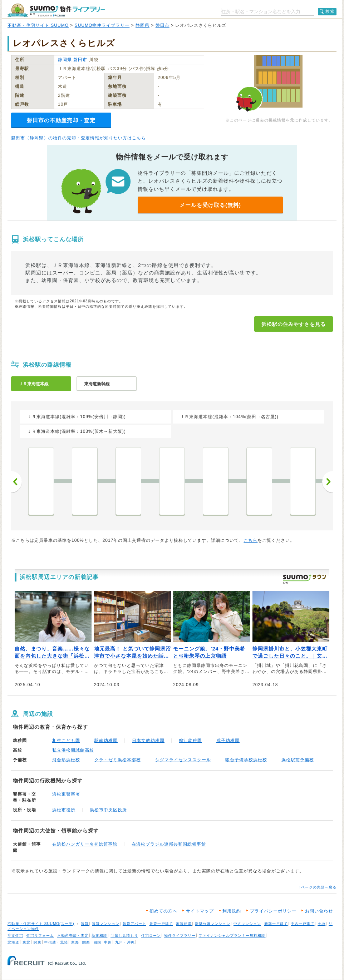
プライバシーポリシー (273, 911)
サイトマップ (200, 911)
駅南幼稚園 (106, 741)
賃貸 (85, 924)
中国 (108, 942)
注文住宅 (15, 936)
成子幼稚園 (228, 741)
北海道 (13, 942)
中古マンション (247, 924)
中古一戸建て (303, 924)
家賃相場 (184, 924)
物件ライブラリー (180, 936)
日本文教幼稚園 (148, 741)
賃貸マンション (106, 924)
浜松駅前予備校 (298, 760)
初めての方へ (163, 911)
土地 (321, 924)
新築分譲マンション (213, 924)
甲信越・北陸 (56, 942)
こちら (250, 540)
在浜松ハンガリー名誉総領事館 (85, 844)
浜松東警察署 (66, 794)
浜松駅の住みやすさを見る (294, 324)
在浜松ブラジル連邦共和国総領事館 (169, 844)
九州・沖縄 (125, 942)
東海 (75, 942)
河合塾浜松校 (66, 760)
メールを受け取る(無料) (210, 205)
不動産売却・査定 (73, 936)
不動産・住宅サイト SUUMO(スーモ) (41, 924)
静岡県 (142, 25)
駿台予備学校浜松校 (246, 760)
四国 (97, 942)
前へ (16, 482)
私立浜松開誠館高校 (73, 750)
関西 (86, 942)
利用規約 (232, 911)
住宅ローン (151, 936)
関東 (38, 942)
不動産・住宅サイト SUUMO (38, 25)
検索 (330, 11)
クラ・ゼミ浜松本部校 (118, 760)
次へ (328, 482)
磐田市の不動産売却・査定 (61, 120)
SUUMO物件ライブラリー (102, 25)
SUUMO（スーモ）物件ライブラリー (56, 10)
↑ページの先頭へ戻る (318, 887)
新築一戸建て (276, 924)
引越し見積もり (124, 936)
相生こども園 (66, 741)
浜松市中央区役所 (108, 810)
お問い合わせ (319, 911)
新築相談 (99, 936)
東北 (26, 942)
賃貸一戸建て (161, 924)
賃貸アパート (134, 924)
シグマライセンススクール (183, 760)
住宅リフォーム (40, 936)
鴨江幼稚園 (190, 741)
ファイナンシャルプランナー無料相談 (232, 936)
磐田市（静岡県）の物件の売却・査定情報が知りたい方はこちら (78, 138)
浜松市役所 (64, 810)
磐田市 (163, 25)
